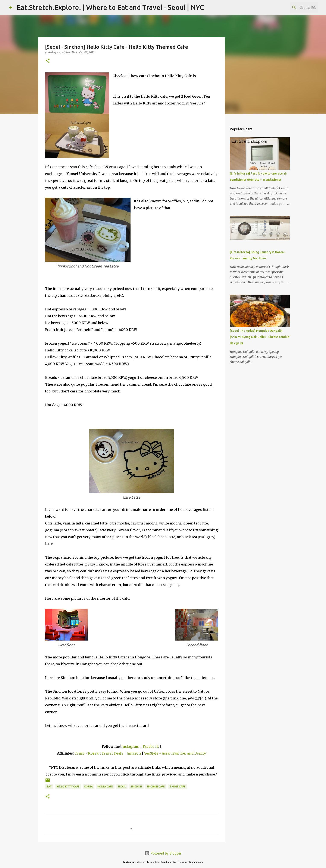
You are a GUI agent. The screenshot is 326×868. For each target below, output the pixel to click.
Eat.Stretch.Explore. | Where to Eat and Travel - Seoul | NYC (110, 7)
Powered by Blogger (163, 853)
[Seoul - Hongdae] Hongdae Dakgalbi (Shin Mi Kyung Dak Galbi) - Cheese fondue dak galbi (260, 337)
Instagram (130, 746)
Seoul (122, 786)
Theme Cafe (177, 786)
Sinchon (136, 786)
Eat (49, 786)
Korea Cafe (105, 786)
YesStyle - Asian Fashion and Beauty (175, 753)
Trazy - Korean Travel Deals (99, 753)
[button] (48, 61)
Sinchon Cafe (156, 786)
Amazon (134, 753)
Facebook (151, 746)
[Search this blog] (295, 7)
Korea (89, 786)
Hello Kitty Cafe (68, 786)
